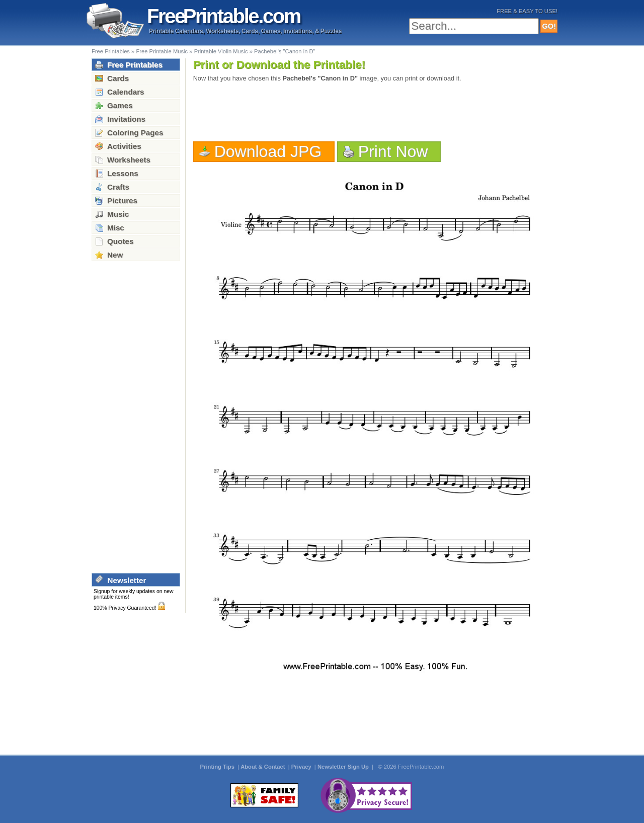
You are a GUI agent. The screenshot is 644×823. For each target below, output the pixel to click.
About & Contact (263, 767)
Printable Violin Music (221, 51)
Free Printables (111, 51)
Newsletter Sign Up (344, 767)
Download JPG (268, 151)
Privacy (302, 767)
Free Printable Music (162, 51)
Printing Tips (218, 767)
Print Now (393, 151)
